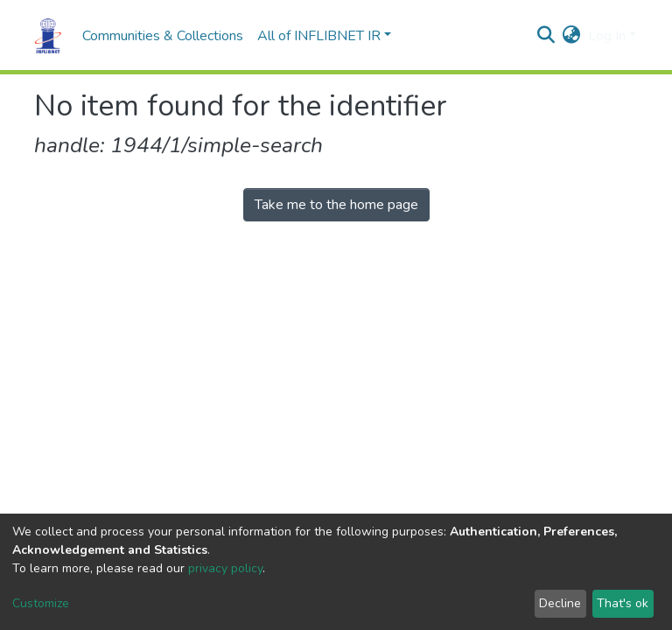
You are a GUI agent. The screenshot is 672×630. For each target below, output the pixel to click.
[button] (572, 36)
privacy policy (225, 568)
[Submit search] (546, 36)
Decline (560, 603)
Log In (607, 36)
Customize (41, 603)
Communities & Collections (163, 36)
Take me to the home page (336, 205)
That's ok (623, 603)
